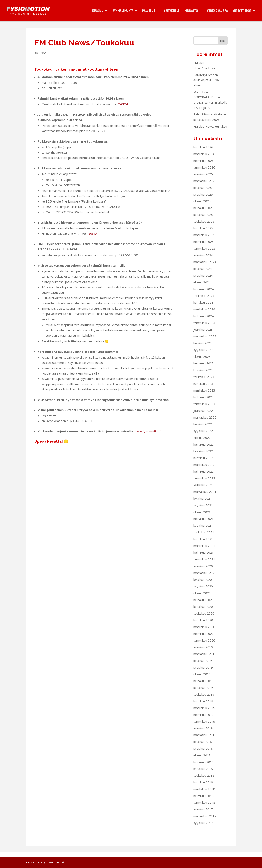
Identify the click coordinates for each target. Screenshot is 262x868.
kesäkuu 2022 (203, 456)
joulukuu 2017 (203, 814)
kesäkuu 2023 (203, 375)
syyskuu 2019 (203, 672)
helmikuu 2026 (204, 165)
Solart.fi (59, 862)
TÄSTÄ (123, 109)
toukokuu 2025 (204, 226)
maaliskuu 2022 (204, 470)
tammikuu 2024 (204, 328)
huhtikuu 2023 (203, 388)
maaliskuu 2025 (204, 240)
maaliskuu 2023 (204, 395)
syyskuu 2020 (203, 591)
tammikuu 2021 (204, 564)
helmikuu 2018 (204, 801)
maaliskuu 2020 (204, 632)
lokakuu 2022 (203, 429)
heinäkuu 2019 (204, 686)
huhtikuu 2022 (203, 463)
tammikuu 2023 (204, 409)
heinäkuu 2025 (204, 213)
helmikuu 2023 (204, 402)
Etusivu (98, 11)
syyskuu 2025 (203, 199)
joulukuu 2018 (203, 733)
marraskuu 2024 (205, 267)
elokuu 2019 (202, 679)
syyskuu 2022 (203, 436)
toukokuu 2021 (204, 537)
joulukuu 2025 (203, 179)
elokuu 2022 (202, 442)
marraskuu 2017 (205, 821)
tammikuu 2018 (204, 807)
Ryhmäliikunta (123, 11)
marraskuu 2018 (205, 740)
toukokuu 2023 (204, 382)
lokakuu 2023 (203, 348)
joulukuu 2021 (203, 490)
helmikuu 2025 (204, 247)
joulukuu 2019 (203, 652)
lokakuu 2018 (203, 747)
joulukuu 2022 (203, 415)
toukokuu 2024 (204, 301)
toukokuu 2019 (204, 699)
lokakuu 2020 (203, 584)
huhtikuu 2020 (203, 625)
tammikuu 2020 (204, 645)
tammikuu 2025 (204, 253)
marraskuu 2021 (205, 497)
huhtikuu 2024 (203, 307)
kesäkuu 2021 (203, 530)
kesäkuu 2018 (203, 774)
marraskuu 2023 (205, 341)
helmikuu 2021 (204, 557)
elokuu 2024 (202, 287)
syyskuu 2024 (203, 280)
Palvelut (149, 11)
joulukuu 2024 (203, 260)
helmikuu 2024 (204, 321)
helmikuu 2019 (204, 720)
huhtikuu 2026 (203, 152)
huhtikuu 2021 (203, 544)
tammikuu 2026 (204, 172)
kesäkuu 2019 (203, 693)
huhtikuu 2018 (203, 787)
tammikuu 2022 (204, 483)
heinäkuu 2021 (204, 524)
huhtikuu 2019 (203, 706)
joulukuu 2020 (203, 571)
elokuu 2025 (202, 206)
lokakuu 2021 (203, 503)
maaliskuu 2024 (204, 314)
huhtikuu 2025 (203, 233)
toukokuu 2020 (204, 618)
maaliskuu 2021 (204, 551)
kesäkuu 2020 (203, 611)
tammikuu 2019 (204, 726)
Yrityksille (172, 11)
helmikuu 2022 (204, 476)
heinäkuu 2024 (204, 294)
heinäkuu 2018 (204, 767)
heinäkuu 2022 (204, 449)
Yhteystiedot (242, 11)
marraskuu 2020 (205, 578)
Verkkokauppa (217, 11)
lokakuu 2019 (203, 665)
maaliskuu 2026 (204, 159)
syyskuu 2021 (203, 510)
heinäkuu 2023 (204, 368)
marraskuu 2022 (205, 422)
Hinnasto (191, 11)
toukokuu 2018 (204, 780)
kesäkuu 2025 (203, 220)
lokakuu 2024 (203, 274)
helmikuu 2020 (204, 638)
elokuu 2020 (202, 598)
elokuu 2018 (202, 760)
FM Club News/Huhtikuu (210, 131)
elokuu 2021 (202, 517)
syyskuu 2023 (203, 355)
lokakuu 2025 (203, 192)
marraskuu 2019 (205, 659)
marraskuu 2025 (205, 186)
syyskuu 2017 (203, 828)
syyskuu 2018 (203, 753)
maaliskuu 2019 (204, 713)
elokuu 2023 (202, 361)
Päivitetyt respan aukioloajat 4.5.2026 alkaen (207, 85)
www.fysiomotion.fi (148, 436)
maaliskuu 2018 (204, 794)
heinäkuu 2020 (204, 605)
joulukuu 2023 (203, 334)
